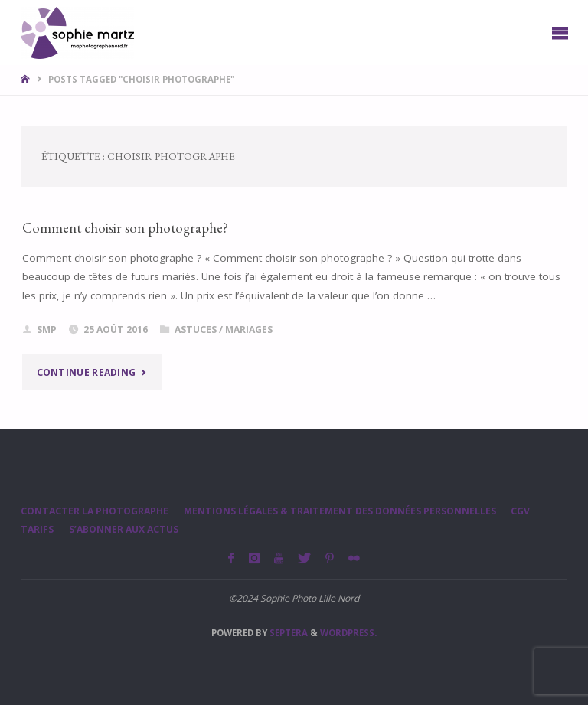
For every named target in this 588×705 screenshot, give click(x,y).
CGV (520, 511)
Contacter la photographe (95, 511)
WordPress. (348, 633)
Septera (287, 633)
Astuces (196, 330)
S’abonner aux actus (124, 529)
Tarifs (37, 529)
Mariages (249, 330)
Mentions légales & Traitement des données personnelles (340, 511)
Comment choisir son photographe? (125, 227)
